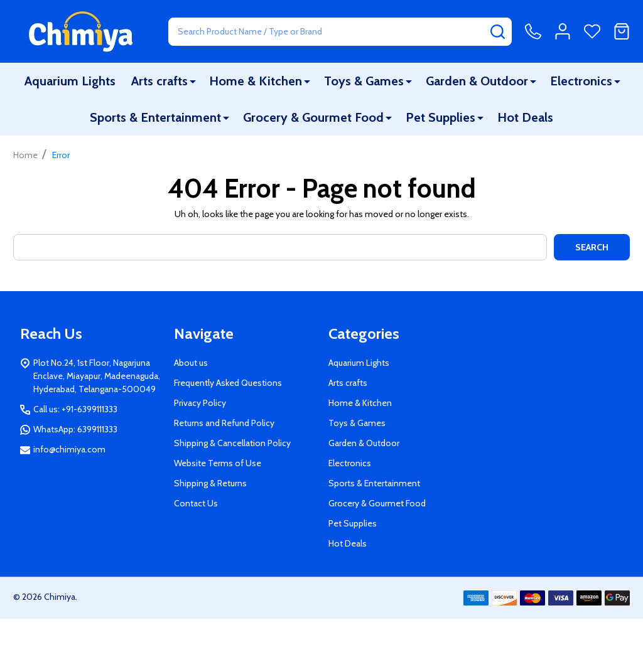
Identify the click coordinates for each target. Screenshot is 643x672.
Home (25, 155)
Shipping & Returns (210, 483)
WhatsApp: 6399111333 (75, 429)
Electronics (581, 81)
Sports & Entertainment (155, 117)
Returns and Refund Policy (224, 423)
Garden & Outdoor (477, 81)
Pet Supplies (440, 117)
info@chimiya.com (69, 449)
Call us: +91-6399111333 (75, 409)
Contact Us (196, 503)
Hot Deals (525, 117)
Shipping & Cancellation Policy (232, 443)
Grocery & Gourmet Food (313, 117)
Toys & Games (364, 81)
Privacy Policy (200, 403)
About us (191, 363)
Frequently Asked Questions (228, 383)
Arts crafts (159, 81)
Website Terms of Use (218, 463)
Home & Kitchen (256, 81)
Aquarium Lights (70, 81)
